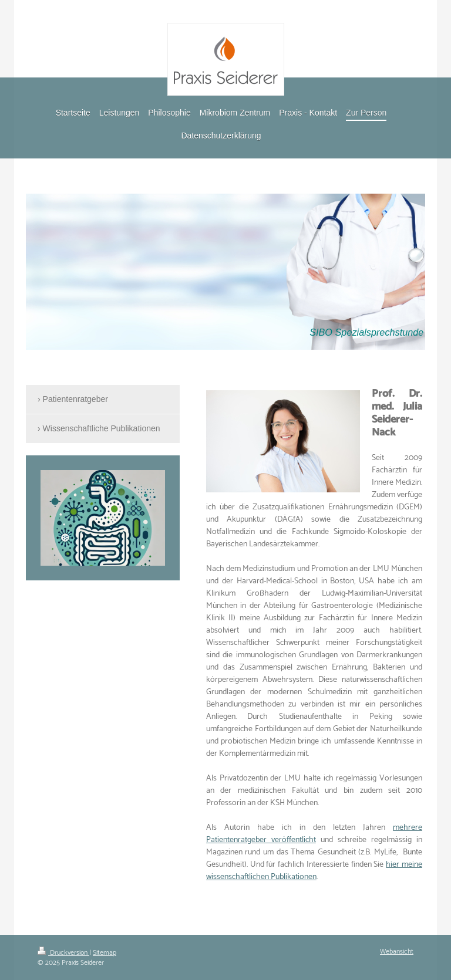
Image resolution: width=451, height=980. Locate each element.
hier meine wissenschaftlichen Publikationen (314, 871)
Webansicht (397, 952)
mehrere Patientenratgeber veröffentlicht (314, 834)
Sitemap (105, 953)
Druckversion (63, 953)
